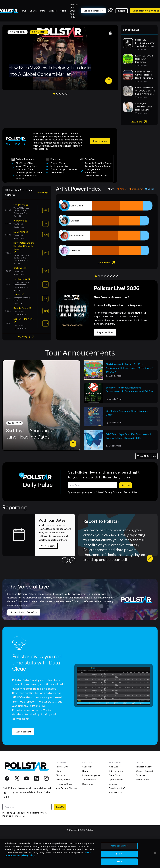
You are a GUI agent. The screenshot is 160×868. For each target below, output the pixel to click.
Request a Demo (144, 767)
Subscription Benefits (24, 612)
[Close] (155, 853)
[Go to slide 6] (111, 276)
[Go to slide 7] (114, 276)
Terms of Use (131, 492)
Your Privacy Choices (66, 788)
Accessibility (115, 792)
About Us (61, 775)
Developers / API (117, 788)
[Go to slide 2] (57, 94)
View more (139, 122)
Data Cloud (115, 775)
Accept (119, 862)
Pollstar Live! (62, 767)
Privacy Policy (112, 492)
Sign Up (125, 485)
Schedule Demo (93, 11)
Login (122, 11)
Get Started (23, 732)
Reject (119, 854)
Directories (88, 784)
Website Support (144, 771)
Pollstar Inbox (143, 780)
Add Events (115, 767)
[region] (80, 853)
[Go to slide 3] (60, 94)
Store (59, 771)
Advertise (141, 775)
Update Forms (116, 780)
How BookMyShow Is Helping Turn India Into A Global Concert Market (50, 71)
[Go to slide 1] (54, 94)
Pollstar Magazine (91, 775)
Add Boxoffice (116, 771)
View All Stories (147, 456)
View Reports (48, 546)
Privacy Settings (64, 784)
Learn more (100, 141)
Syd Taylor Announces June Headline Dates (30, 434)
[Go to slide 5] (66, 94)
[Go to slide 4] (63, 94)
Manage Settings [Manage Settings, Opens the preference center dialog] (119, 846)
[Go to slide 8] (117, 276)
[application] (107, 228)
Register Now (105, 332)
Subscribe (87, 767)
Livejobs (113, 784)
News (85, 771)
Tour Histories (89, 780)
